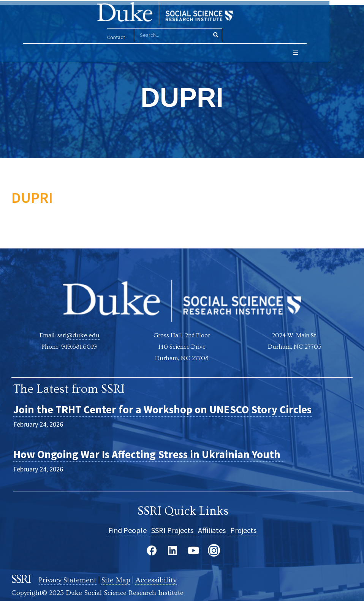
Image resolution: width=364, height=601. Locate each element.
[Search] (233, 35)
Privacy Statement (68, 579)
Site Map (118, 579)
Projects (244, 530)
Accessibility (158, 579)
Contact (134, 37)
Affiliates (214, 530)
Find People (130, 530)
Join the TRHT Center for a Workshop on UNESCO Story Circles (177, 409)
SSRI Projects (175, 530)
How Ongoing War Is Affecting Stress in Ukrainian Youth (162, 454)
